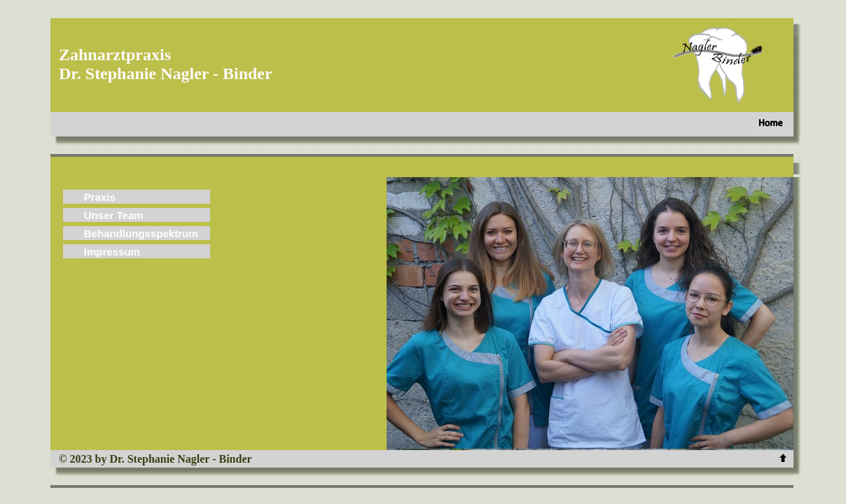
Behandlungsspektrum (141, 233)
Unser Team (114, 215)
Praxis (100, 197)
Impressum (112, 252)
